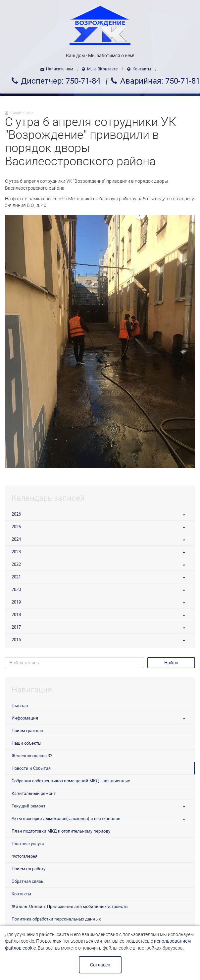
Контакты (142, 69)
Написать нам (60, 69)
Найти (171, 663)
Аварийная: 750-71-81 (160, 81)
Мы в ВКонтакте (102, 69)
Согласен (100, 965)
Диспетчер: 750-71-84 (61, 81)
